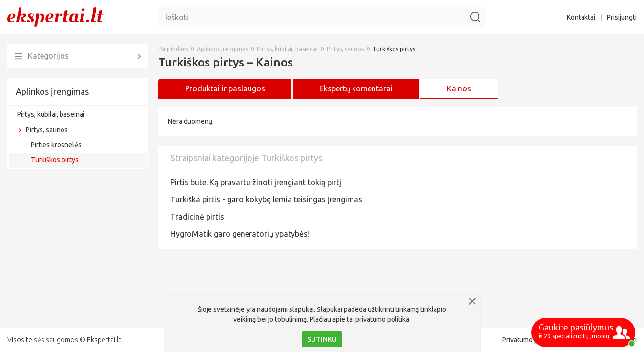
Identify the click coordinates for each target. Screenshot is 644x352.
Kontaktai (581, 17)
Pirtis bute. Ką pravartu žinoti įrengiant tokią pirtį (256, 182)
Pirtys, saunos (47, 130)
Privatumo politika (529, 340)
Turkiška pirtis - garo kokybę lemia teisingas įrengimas (266, 199)
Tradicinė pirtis (197, 217)
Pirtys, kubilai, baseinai (51, 114)
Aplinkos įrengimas (52, 91)
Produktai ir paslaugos (225, 88)
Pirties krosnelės (56, 145)
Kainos (459, 88)
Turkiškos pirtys (55, 160)
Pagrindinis (173, 49)
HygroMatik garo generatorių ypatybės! (240, 234)
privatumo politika (382, 319)
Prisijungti (622, 17)
